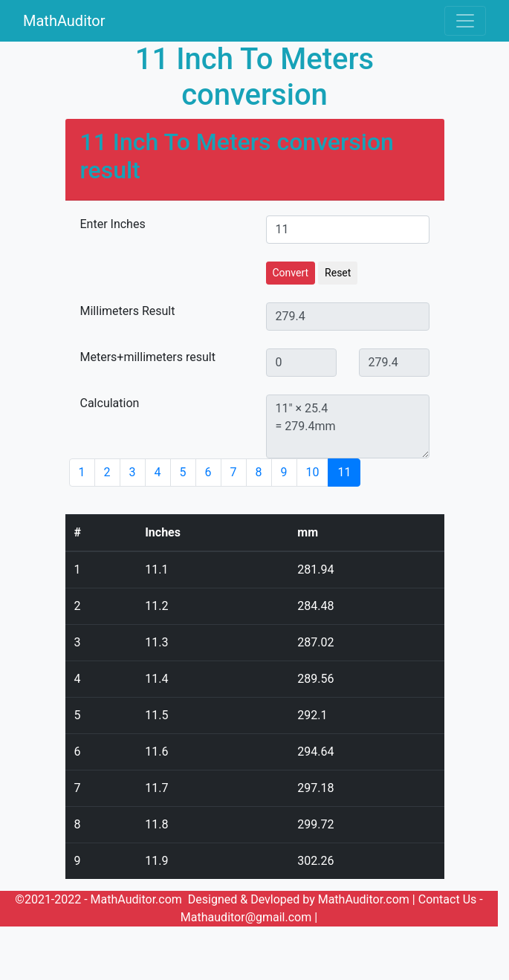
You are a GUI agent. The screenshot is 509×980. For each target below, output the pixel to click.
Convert (291, 273)
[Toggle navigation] (465, 21)
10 (313, 472)
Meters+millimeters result (148, 357)
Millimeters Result (128, 311)
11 (344, 472)
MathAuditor (64, 21)
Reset (338, 273)
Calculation (110, 403)
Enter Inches (113, 224)
